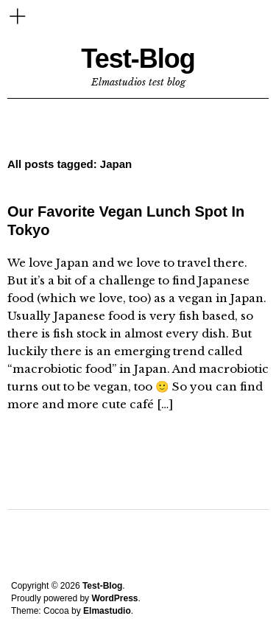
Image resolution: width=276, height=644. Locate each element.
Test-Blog (138, 59)
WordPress (114, 598)
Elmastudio (107, 611)
